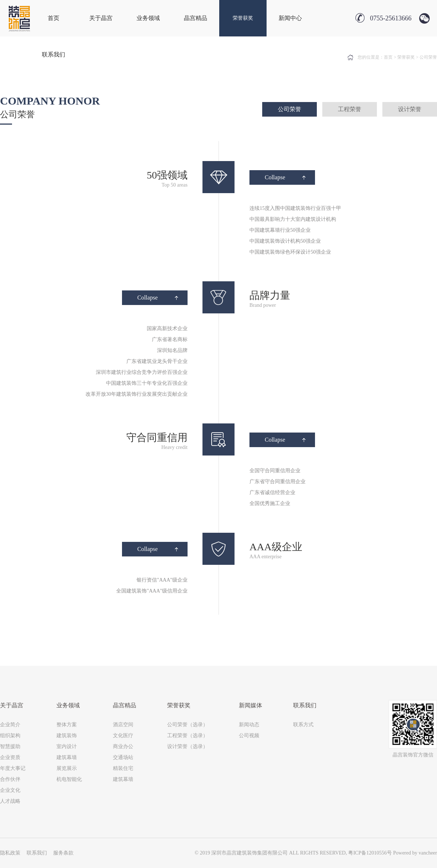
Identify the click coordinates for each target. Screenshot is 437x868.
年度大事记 (13, 768)
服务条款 (63, 853)
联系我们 (54, 54)
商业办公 (123, 746)
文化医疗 (123, 736)
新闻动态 (249, 725)
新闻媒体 (251, 705)
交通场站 (123, 757)
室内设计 (67, 746)
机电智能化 (69, 779)
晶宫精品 (196, 18)
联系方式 (303, 725)
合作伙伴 (10, 779)
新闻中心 (290, 18)
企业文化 (10, 790)
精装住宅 (123, 768)
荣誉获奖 (243, 18)
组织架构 (10, 736)
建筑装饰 (67, 736)
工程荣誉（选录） (188, 736)
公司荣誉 (290, 109)
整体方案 (67, 725)
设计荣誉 (410, 109)
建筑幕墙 (67, 757)
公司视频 (249, 736)
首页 (54, 18)
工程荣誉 (350, 109)
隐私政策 (10, 853)
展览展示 (67, 768)
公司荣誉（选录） (188, 725)
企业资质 (10, 757)
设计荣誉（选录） (188, 746)
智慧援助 (10, 746)
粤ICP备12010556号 (370, 853)
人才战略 (10, 801)
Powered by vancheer (415, 853)
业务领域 (148, 18)
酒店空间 (123, 725)
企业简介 (10, 725)
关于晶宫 (101, 18)
